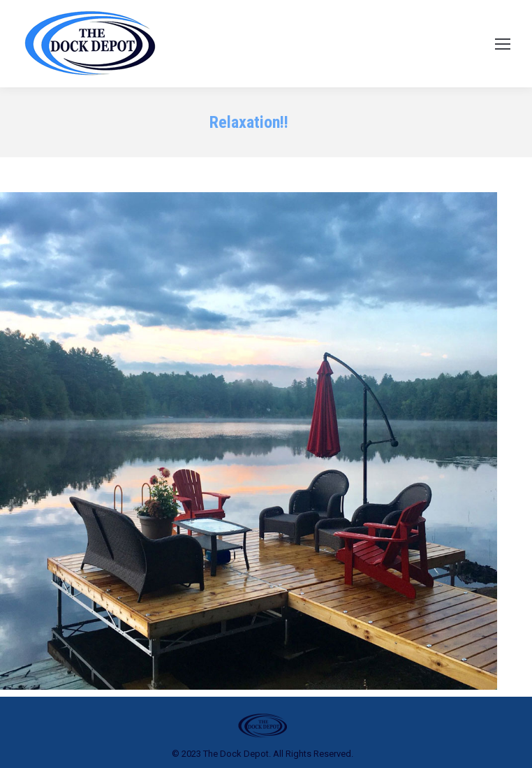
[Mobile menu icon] (503, 44)
